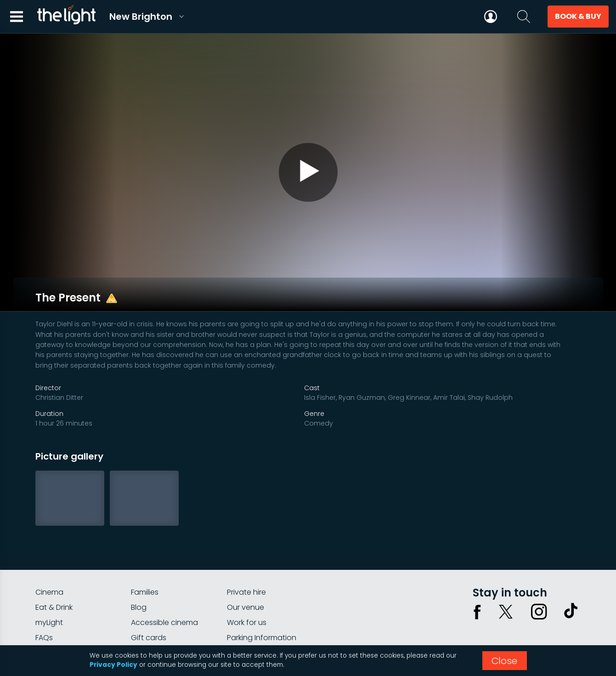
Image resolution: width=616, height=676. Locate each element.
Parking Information (262, 611)
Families (145, 565)
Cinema (49, 565)
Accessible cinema (164, 595)
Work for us (247, 595)
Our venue (246, 580)
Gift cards (149, 611)
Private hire (246, 565)
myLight (49, 595)
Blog (139, 580)
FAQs (44, 611)
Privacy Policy (113, 665)
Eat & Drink (54, 580)
